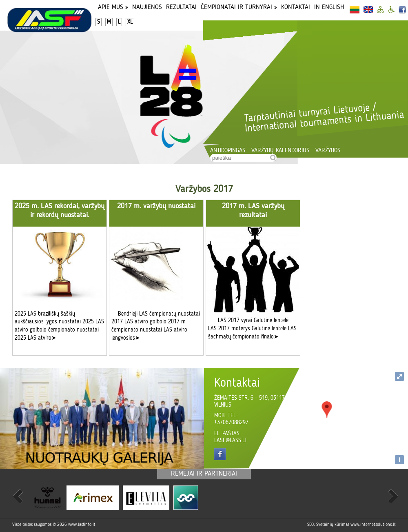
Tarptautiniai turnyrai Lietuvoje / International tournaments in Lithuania (324, 118)
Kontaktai (296, 7)
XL (130, 22)
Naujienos (147, 7)
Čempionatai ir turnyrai (239, 7)
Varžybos (328, 151)
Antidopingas (228, 151)
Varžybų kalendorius (280, 151)
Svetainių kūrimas (333, 525)
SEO (310, 525)
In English (329, 7)
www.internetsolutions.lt (373, 525)
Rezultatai (181, 7)
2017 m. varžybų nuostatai (156, 206)
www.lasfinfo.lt (82, 525)
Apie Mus (113, 7)
